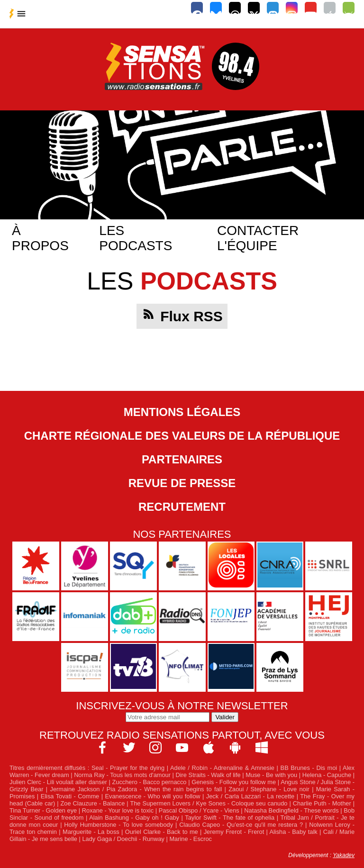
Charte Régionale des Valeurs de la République (182, 436)
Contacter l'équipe (258, 238)
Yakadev (344, 855)
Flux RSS (191, 316)
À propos (40, 238)
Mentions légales (182, 412)
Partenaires (182, 459)
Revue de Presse (182, 483)
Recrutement (182, 507)
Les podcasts (136, 238)
